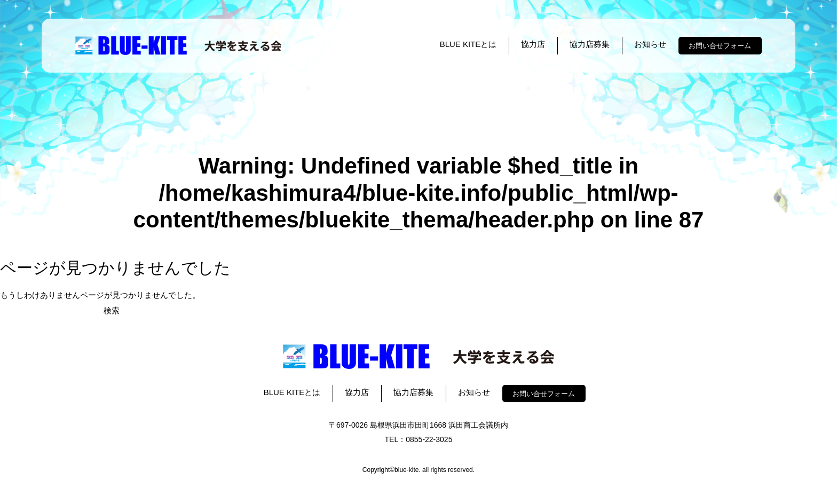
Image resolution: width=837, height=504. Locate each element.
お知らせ (650, 44)
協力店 (533, 44)
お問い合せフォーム (720, 46)
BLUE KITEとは (468, 44)
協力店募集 (590, 44)
